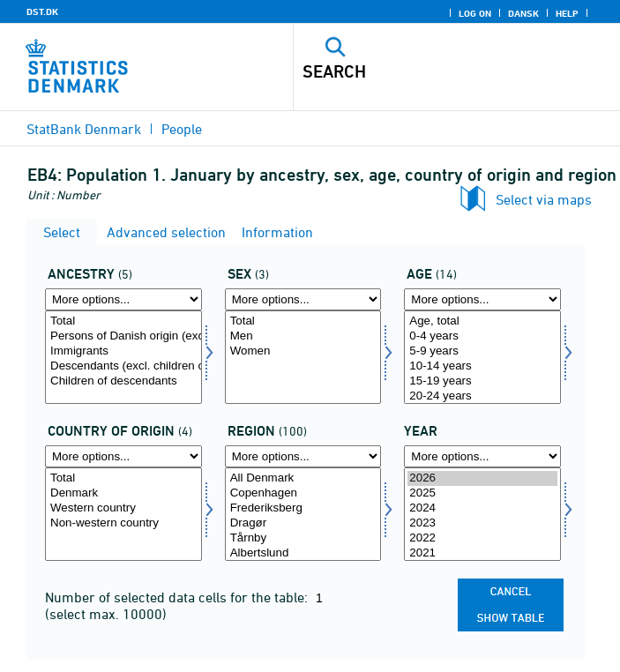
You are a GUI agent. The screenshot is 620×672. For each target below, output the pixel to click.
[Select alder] (482, 357)
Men (303, 336)
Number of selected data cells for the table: (178, 597)
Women (303, 351)
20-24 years (482, 396)
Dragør (303, 523)
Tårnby (303, 538)
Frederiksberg (303, 508)
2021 (482, 553)
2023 (482, 523)
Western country (123, 508)
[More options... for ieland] (123, 456)
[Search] (425, 71)
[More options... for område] (303, 456)
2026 (482, 478)
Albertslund (303, 553)
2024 (482, 508)
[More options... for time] (482, 456)
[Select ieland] (123, 514)
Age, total (482, 321)
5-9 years (482, 351)
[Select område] (303, 514)
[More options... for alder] (482, 299)
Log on (475, 13)
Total (123, 321)
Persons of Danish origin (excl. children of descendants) (123, 336)
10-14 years (482, 366)
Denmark (123, 493)
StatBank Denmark (84, 129)
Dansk (523, 13)
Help (567, 13)
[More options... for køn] (303, 299)
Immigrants (123, 351)
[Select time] (482, 514)
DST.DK (42, 11)
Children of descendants (123, 381)
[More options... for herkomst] (123, 299)
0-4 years (482, 336)
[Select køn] (303, 357)
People (182, 129)
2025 (482, 493)
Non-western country (123, 523)
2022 (482, 538)
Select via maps (544, 199)
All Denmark (303, 478)
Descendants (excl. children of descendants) (123, 366)
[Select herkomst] (123, 357)
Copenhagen (303, 493)
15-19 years (482, 381)
